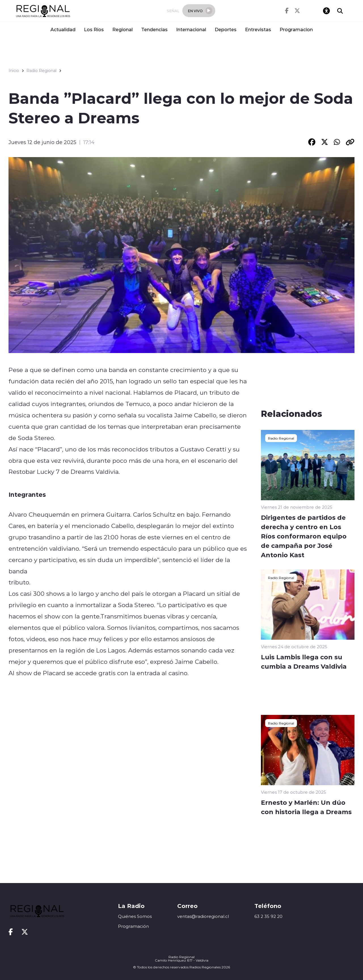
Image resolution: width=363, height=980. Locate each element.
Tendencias (154, 29)
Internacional (191, 29)
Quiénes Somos (135, 916)
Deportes (226, 29)
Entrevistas (258, 29)
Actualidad (63, 29)
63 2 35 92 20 (268, 916)
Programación (133, 926)
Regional (123, 29)
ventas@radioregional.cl (203, 916)
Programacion (296, 29)
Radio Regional (41, 71)
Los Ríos (94, 29)
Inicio (14, 71)
